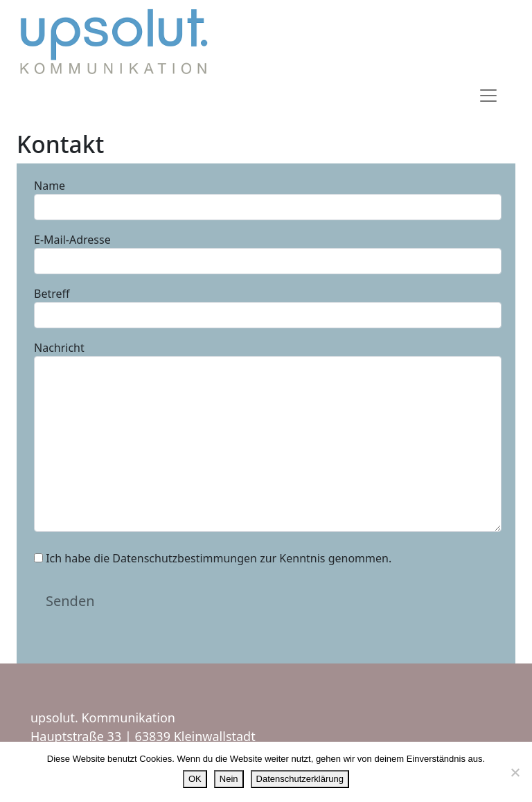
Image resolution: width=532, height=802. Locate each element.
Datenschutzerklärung (300, 779)
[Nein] (515, 772)
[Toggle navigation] (488, 96)
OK (195, 779)
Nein (229, 779)
